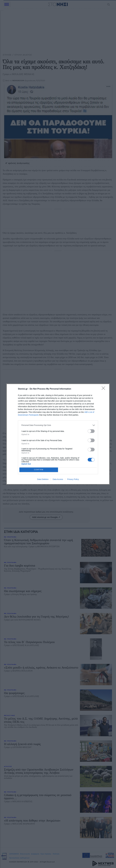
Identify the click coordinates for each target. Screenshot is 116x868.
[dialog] (58, 434)
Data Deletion (43, 479)
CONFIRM (39, 470)
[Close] (104, 389)
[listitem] (58, 425)
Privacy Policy (73, 479)
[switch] (91, 431)
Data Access (58, 479)
